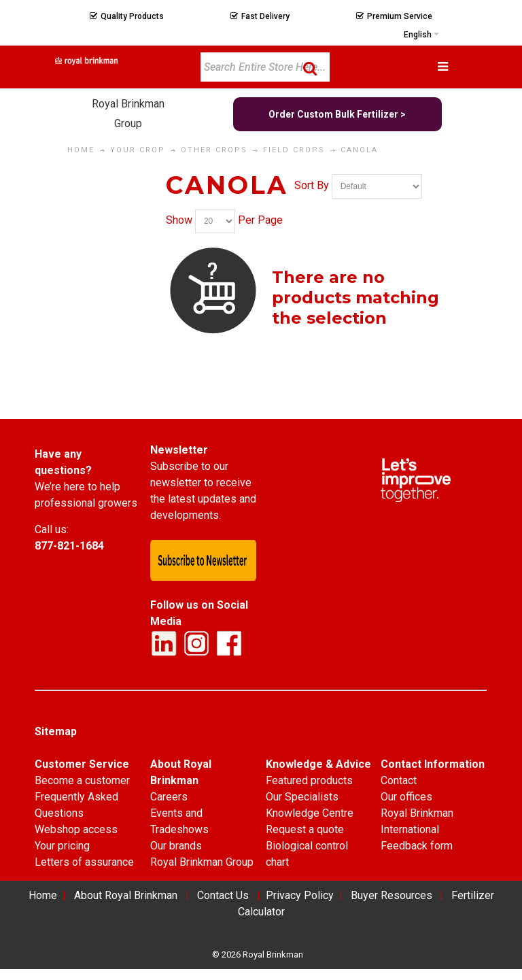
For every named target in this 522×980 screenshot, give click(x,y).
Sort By (312, 185)
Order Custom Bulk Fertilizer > (337, 114)
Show (179, 221)
